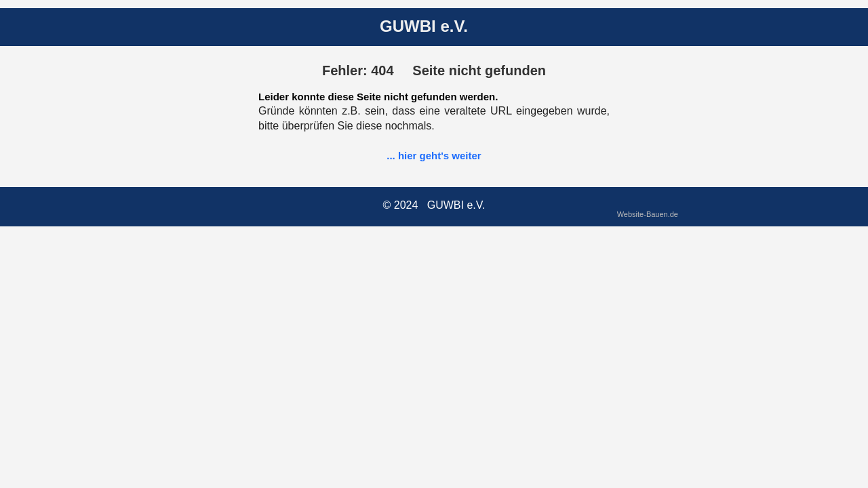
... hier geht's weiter (434, 156)
